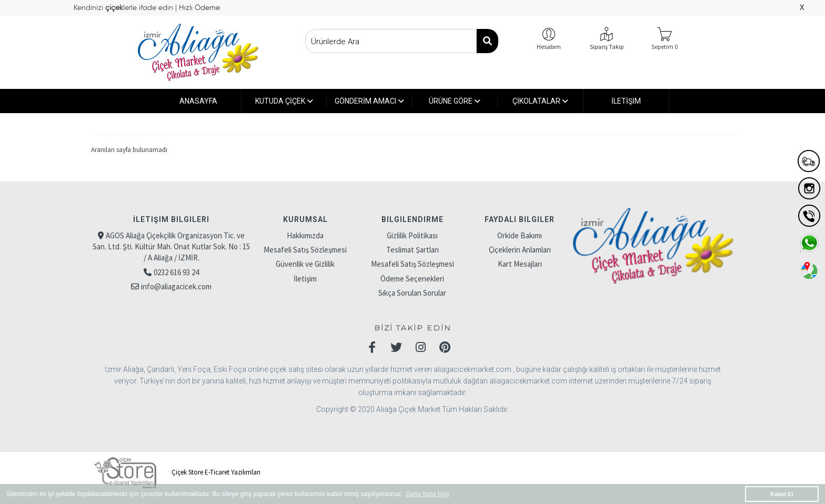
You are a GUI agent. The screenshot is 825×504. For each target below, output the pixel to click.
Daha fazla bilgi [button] (427, 494)
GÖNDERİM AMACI (369, 101)
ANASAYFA (198, 101)
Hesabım (549, 47)
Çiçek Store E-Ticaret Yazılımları (176, 472)
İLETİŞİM (626, 101)
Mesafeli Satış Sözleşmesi (305, 250)
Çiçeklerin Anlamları (520, 250)
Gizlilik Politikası (412, 235)
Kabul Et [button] (782, 494)
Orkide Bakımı (520, 235)
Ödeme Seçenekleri (412, 279)
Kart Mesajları (520, 264)
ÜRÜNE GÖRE (455, 101)
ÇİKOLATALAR (540, 101)
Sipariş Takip (607, 47)
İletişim (305, 279)
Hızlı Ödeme (198, 8)
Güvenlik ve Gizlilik (305, 264)
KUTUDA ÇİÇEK (284, 101)
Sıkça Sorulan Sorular (412, 293)
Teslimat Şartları (413, 250)
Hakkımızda (305, 235)
